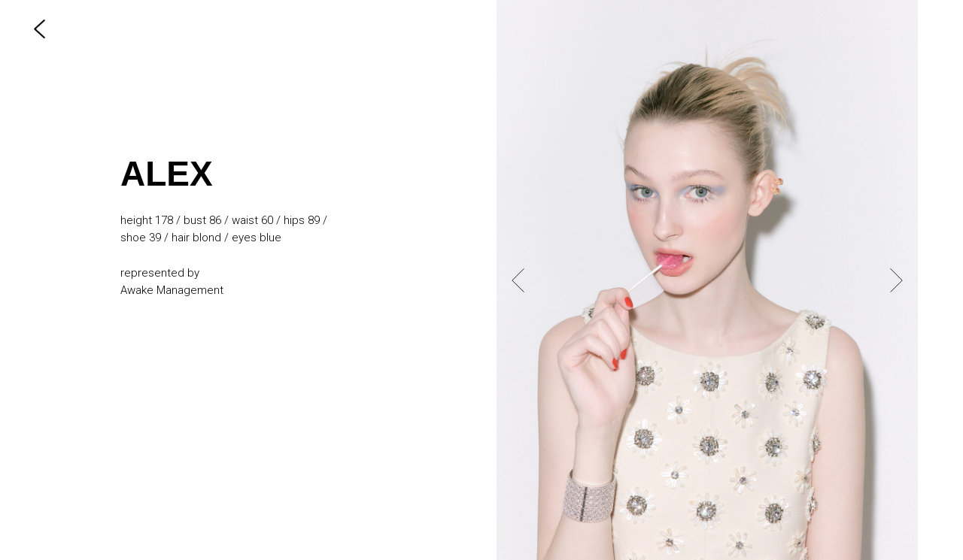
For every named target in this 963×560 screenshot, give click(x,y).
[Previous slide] (518, 280)
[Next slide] (896, 280)
